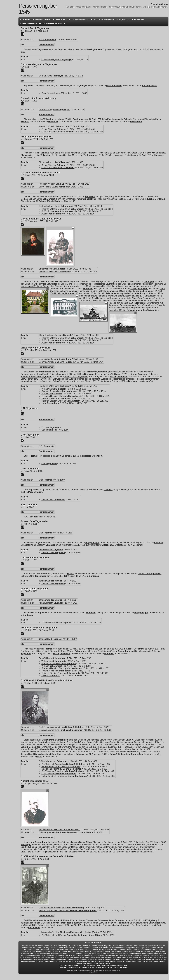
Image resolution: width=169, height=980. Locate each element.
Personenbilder (108, 20)
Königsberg (151, 920)
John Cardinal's (89, 971)
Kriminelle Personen (54, 23)
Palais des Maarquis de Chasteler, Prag (125, 293)
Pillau (89, 842)
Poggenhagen (35, 492)
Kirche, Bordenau (156, 199)
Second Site (97, 971)
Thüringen (26, 845)
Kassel (70, 574)
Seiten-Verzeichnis (62, 20)
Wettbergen (136, 122)
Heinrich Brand (74, 965)
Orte (95, 20)
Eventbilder (139, 20)
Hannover (53, 122)
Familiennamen (81, 20)
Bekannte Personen (30, 23)
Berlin (57, 201)
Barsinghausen (94, 49)
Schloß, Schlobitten (31, 747)
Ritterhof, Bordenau (98, 372)
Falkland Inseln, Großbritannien (142, 310)
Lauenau (108, 490)
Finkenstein (34, 928)
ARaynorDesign (93, 972)
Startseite (26, 20)
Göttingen (149, 281)
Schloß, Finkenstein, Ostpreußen (126, 754)
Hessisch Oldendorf (92, 456)
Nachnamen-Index (42, 20)
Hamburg (141, 303)
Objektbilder (124, 20)
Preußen (84, 925)
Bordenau (88, 289)
